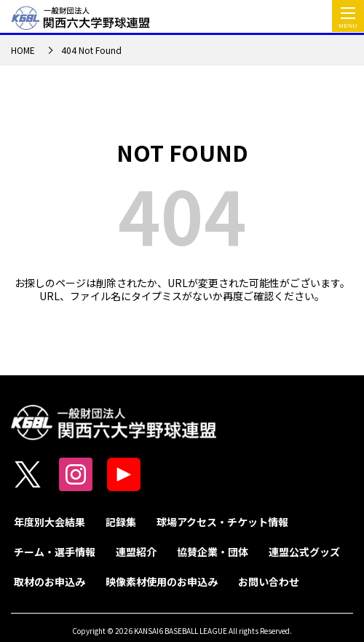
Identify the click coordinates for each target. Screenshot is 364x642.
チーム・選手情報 (55, 552)
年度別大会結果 (50, 522)
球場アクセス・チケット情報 (222, 522)
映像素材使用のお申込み (162, 582)
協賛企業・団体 (213, 552)
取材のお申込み (50, 582)
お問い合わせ (269, 582)
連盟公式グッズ (304, 552)
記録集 (121, 522)
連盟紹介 (136, 552)
